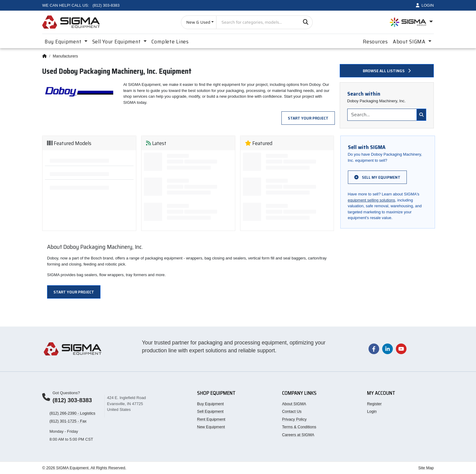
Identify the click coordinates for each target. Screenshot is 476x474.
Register (374, 404)
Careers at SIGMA (298, 435)
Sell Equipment (210, 411)
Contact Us (292, 411)
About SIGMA (294, 404)
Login (372, 411)
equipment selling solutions (372, 200)
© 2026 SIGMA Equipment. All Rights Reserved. (84, 468)
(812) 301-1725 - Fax (68, 421)
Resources (375, 42)
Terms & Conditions (299, 427)
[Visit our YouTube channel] (401, 349)
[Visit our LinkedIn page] (388, 349)
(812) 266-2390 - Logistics (72, 413)
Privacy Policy (294, 419)
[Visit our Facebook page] (374, 349)
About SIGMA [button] (410, 42)
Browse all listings (387, 71)
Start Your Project (308, 118)
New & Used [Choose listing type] (198, 22)
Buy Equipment (210, 404)
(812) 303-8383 (72, 400)
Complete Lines (170, 42)
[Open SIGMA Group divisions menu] (411, 22)
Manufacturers (65, 56)
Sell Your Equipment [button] (117, 42)
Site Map (426, 468)
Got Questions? (66, 393)
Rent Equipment (211, 419)
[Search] (306, 22)
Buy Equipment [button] (64, 42)
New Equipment (211, 427)
